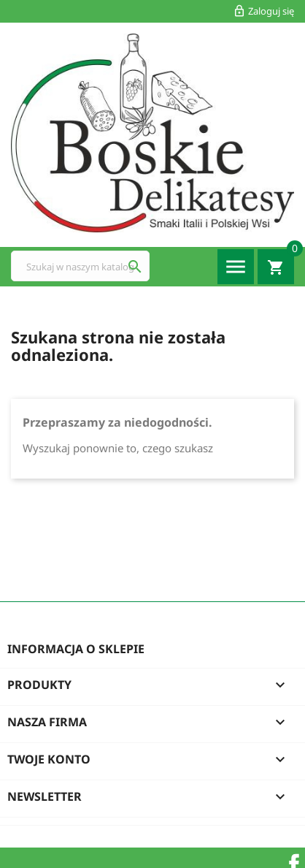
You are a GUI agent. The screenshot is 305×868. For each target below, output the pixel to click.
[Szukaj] (80, 266)
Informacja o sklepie (76, 649)
